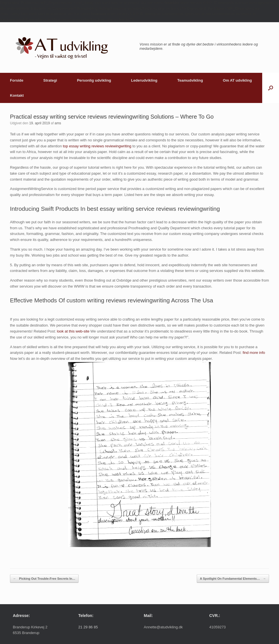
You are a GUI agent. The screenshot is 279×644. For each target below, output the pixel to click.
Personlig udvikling (94, 80)
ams (58, 123)
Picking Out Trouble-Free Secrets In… (44, 579)
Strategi (50, 80)
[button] (271, 88)
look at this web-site (73, 331)
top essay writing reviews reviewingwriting (97, 146)
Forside (17, 80)
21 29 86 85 (88, 627)
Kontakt (17, 95)
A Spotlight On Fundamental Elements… (233, 579)
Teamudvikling (190, 80)
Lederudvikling (144, 80)
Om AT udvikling (237, 80)
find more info (254, 353)
